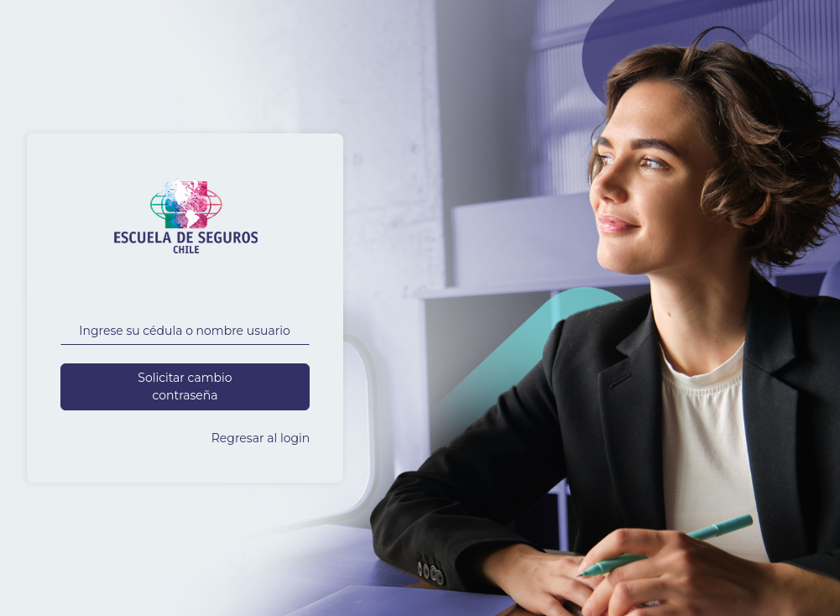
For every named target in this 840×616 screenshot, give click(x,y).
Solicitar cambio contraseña (185, 386)
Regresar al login (261, 438)
